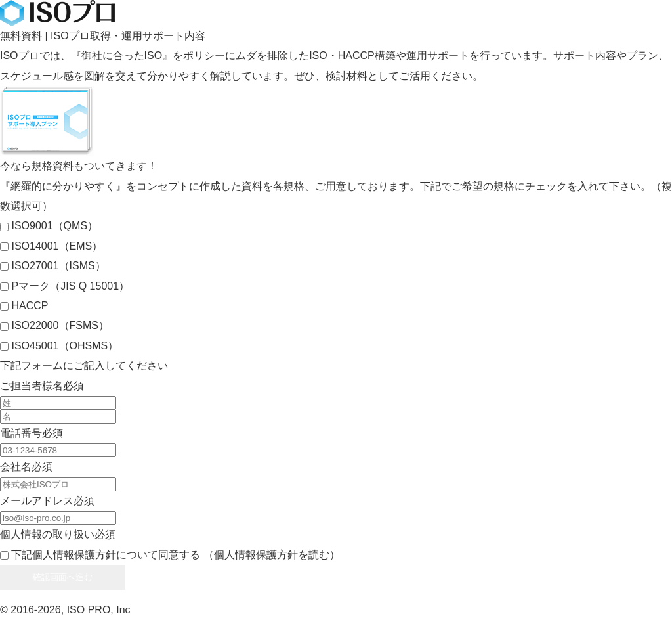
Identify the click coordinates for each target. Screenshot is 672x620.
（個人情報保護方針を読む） (272, 555)
